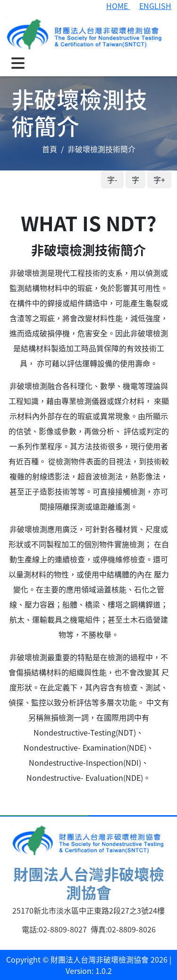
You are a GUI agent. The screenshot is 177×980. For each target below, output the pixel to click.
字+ (159, 179)
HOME (118, 6)
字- (112, 179)
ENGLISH (155, 6)
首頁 (50, 149)
